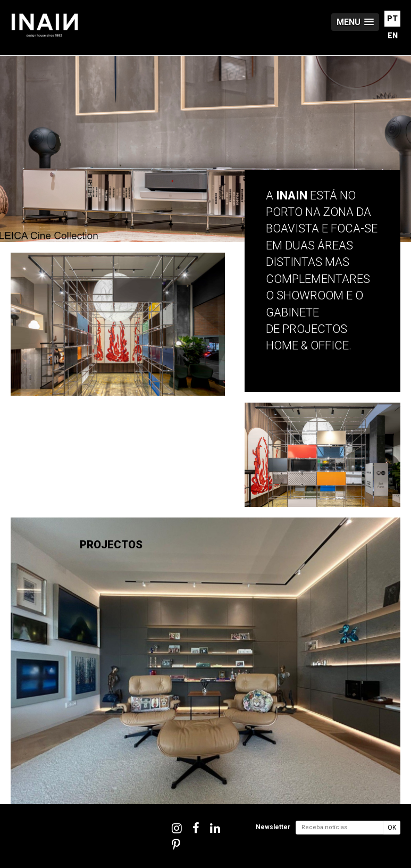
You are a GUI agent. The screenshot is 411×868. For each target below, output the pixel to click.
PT (392, 19)
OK (392, 828)
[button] (355, 22)
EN (393, 36)
